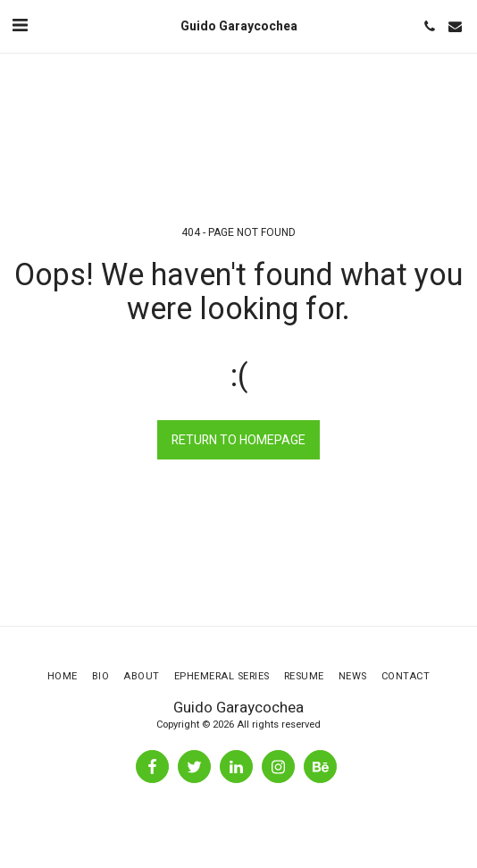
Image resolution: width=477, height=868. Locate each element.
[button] (20, 25)
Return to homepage (238, 440)
